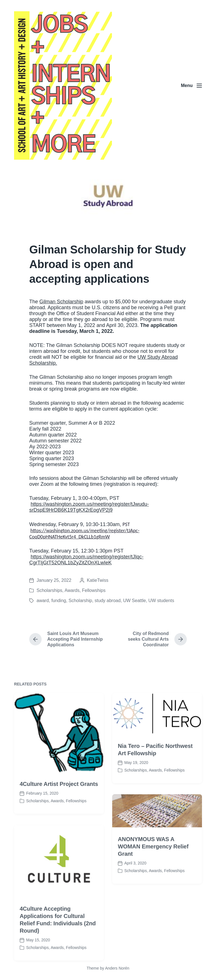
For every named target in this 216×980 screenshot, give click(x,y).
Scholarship (80, 601)
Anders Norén (117, 968)
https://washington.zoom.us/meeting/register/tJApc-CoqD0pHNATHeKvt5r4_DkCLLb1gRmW (84, 534)
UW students (161, 601)
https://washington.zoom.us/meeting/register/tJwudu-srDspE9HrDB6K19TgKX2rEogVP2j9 (89, 507)
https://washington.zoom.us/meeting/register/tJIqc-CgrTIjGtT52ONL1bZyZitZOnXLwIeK (86, 560)
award (43, 601)
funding (59, 601)
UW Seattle (135, 601)
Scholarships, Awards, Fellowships (71, 590)
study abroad (108, 601)
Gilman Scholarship (61, 302)
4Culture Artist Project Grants (59, 804)
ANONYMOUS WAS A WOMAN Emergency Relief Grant (153, 867)
